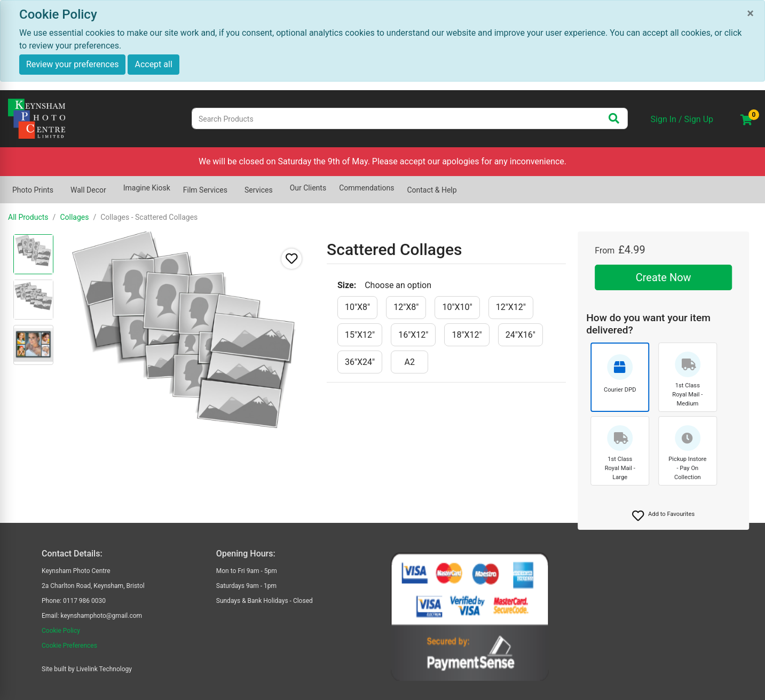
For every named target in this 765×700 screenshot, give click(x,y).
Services (259, 190)
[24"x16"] (520, 335)
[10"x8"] (357, 308)
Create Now (664, 277)
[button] (663, 516)
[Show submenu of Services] (279, 185)
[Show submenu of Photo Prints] (60, 185)
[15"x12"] (360, 335)
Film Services (205, 190)
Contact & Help (432, 190)
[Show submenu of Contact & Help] (463, 185)
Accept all (153, 64)
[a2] (409, 362)
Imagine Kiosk (147, 188)
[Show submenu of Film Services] (234, 185)
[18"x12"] (467, 335)
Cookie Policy (61, 631)
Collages (74, 217)
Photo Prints (33, 190)
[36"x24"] (360, 362)
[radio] (33, 254)
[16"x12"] (413, 335)
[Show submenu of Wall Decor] (113, 185)
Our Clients (308, 188)
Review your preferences (72, 64)
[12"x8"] (406, 308)
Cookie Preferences (69, 646)
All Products (28, 217)
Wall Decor (88, 190)
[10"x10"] (457, 308)
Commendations (366, 188)
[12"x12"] (511, 308)
